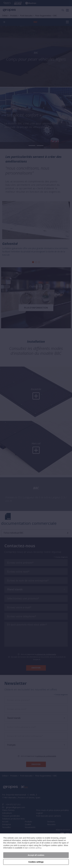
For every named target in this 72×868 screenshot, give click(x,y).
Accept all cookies (36, 855)
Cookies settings (36, 862)
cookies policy (35, 848)
